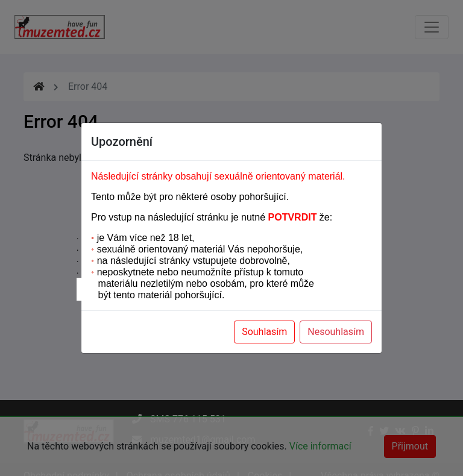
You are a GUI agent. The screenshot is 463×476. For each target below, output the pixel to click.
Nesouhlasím (336, 332)
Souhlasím (264, 332)
